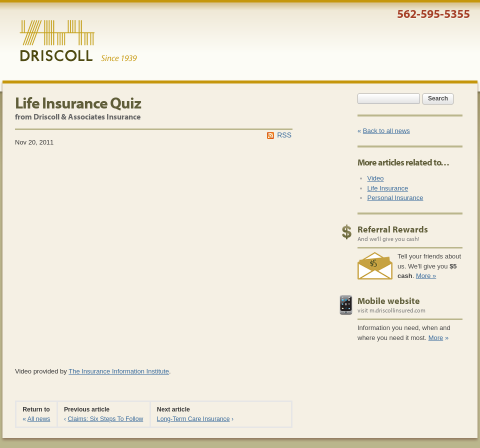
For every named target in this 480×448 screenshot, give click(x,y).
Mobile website (389, 301)
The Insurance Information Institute (119, 371)
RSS (284, 135)
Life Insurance (388, 188)
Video (376, 178)
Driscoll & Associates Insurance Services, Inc (78, 41)
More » (426, 276)
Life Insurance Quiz (78, 102)
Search (438, 98)
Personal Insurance (395, 198)
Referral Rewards (393, 229)
